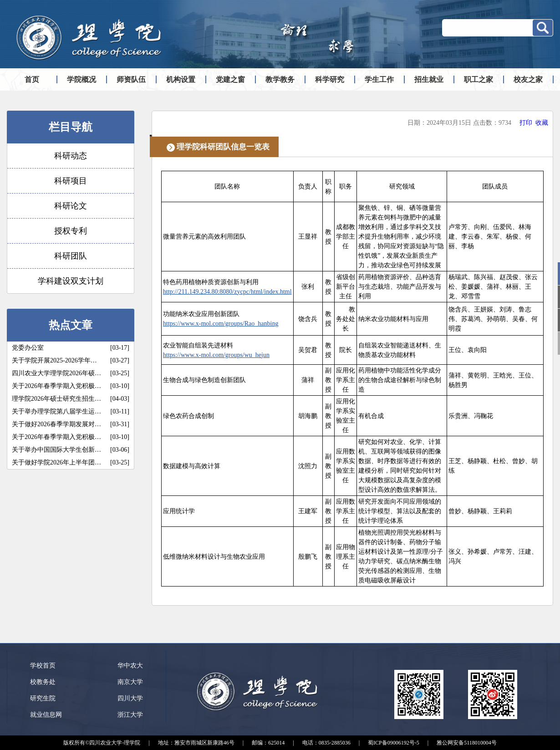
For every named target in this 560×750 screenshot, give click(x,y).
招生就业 (429, 79)
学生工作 (379, 79)
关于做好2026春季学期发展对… (56, 424)
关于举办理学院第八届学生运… (56, 411)
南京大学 (130, 682)
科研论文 (71, 206)
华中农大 (130, 666)
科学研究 (330, 79)
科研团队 (71, 256)
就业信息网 (46, 715)
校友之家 (528, 79)
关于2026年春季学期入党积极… (56, 386)
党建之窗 (230, 79)
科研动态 (71, 156)
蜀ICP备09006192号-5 (394, 743)
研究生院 (43, 698)
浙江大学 (130, 715)
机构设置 (181, 79)
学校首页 (43, 666)
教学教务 (280, 79)
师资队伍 (131, 79)
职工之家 (479, 79)
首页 (32, 79)
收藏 (542, 123)
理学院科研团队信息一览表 (223, 147)
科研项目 (71, 181)
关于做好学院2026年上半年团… (56, 462)
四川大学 (130, 698)
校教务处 (43, 682)
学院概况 (81, 79)
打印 (526, 123)
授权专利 (71, 231)
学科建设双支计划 (71, 281)
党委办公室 (28, 348)
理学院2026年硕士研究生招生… (56, 399)
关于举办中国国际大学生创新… (56, 450)
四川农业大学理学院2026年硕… (56, 373)
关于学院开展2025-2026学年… (54, 360)
